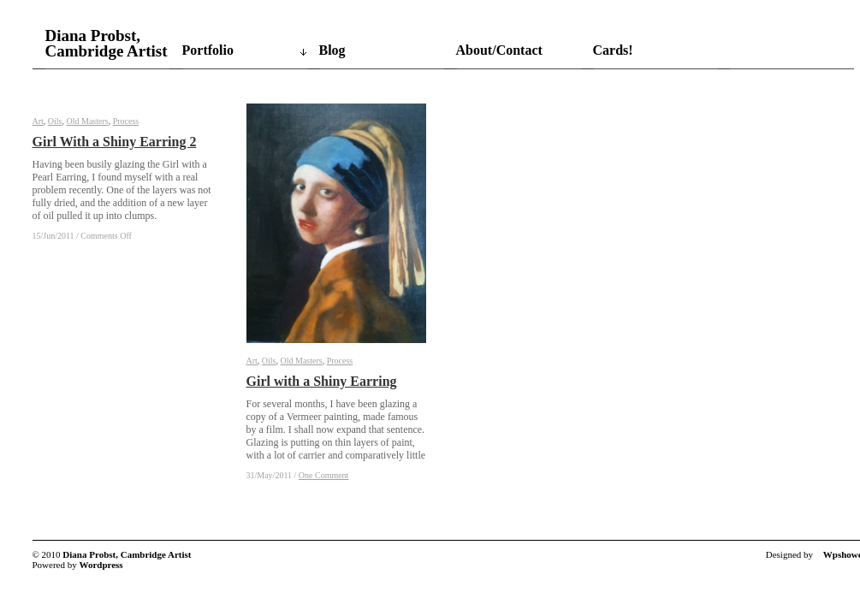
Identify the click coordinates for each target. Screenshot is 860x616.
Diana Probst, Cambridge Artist (107, 44)
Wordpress (101, 565)
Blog (332, 50)
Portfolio (208, 50)
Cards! (613, 50)
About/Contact (499, 50)
